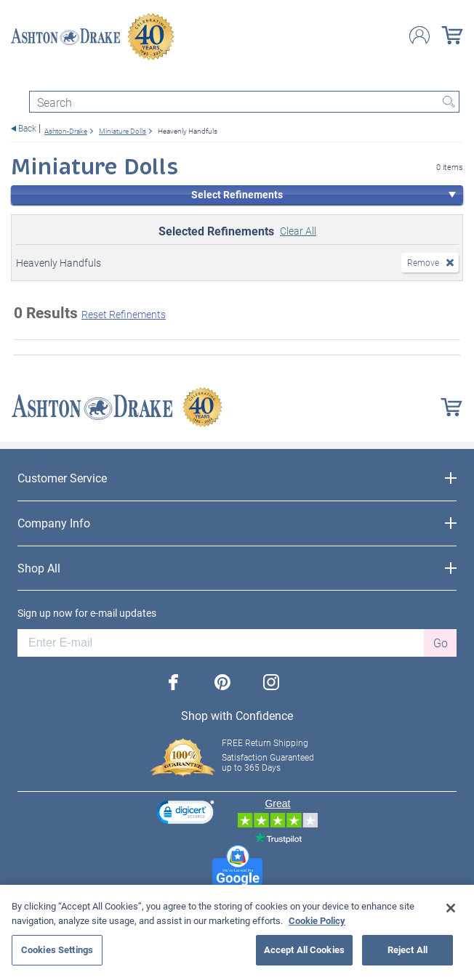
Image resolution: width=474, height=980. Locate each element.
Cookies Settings (57, 949)
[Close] (451, 908)
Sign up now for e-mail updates (87, 613)
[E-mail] (221, 643)
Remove (423, 262)
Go (441, 643)
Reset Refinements (124, 314)
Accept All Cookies (304, 949)
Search (449, 102)
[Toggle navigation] (17, 78)
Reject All (407, 949)
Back (27, 128)
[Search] (244, 102)
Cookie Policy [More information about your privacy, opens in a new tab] (317, 920)
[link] (185, 814)
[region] (237, 932)
